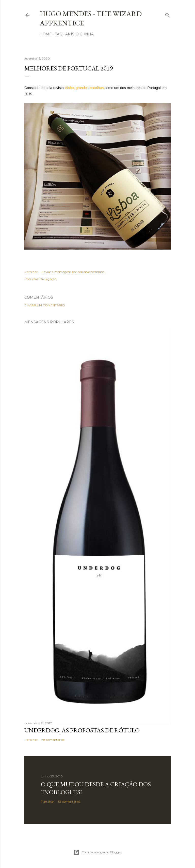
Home (46, 34)
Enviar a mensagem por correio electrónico (73, 272)
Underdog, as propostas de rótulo (82, 730)
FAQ (59, 34)
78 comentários (53, 740)
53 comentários (69, 801)
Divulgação (48, 279)
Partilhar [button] (31, 272)
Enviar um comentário (45, 305)
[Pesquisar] (168, 14)
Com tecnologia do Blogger (97, 852)
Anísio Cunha (79, 34)
